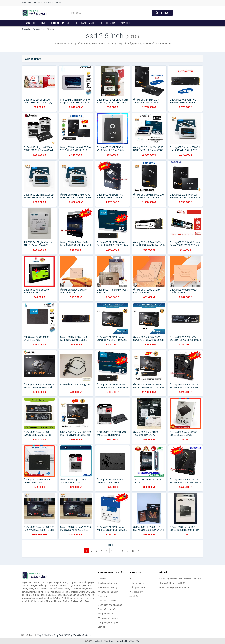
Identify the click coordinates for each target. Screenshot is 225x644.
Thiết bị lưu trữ (107, 23)
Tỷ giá (40, 635)
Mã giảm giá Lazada (108, 618)
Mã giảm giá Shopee (108, 622)
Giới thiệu (48, 3)
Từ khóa (36, 29)
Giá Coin (87, 635)
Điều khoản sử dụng (108, 587)
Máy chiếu (127, 23)
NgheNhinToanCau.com (106, 641)
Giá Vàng (68, 635)
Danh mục (38, 3)
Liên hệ (58, 3)
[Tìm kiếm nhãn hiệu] (110, 13)
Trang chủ (26, 3)
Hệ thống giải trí (59, 23)
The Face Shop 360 (53, 635)
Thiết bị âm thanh (84, 23)
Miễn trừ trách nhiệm (108, 592)
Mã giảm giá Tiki (106, 614)
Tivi (43, 23)
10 (133, 551)
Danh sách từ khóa (107, 609)
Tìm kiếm (162, 13)
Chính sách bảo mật (108, 583)
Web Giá (77, 635)
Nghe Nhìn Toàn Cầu (129, 641)
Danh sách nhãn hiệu (108, 601)
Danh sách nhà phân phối (110, 605)
